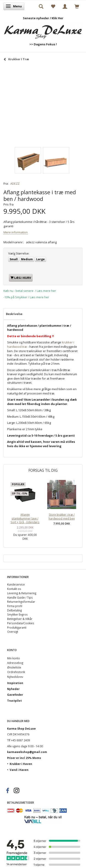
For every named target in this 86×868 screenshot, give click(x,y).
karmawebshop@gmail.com (27, 752)
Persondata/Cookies (21, 623)
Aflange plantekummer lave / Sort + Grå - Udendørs (25, 518)
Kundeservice (16, 584)
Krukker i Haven (21, 764)
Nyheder (13, 689)
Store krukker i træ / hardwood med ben (62, 516)
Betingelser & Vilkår (20, 619)
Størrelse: (19, 253)
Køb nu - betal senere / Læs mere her (30, 291)
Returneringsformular (21, 602)
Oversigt (13, 632)
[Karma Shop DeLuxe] (43, 29)
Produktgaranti (17, 627)
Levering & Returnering (22, 593)
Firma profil (15, 606)
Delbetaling (14, 610)
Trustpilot (14, 701)
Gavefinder (15, 695)
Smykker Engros (17, 614)
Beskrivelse (14, 314)
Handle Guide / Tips (20, 597)
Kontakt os (14, 589)
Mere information (16, 232)
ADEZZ (15, 183)
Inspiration (15, 683)
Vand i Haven (19, 770)
